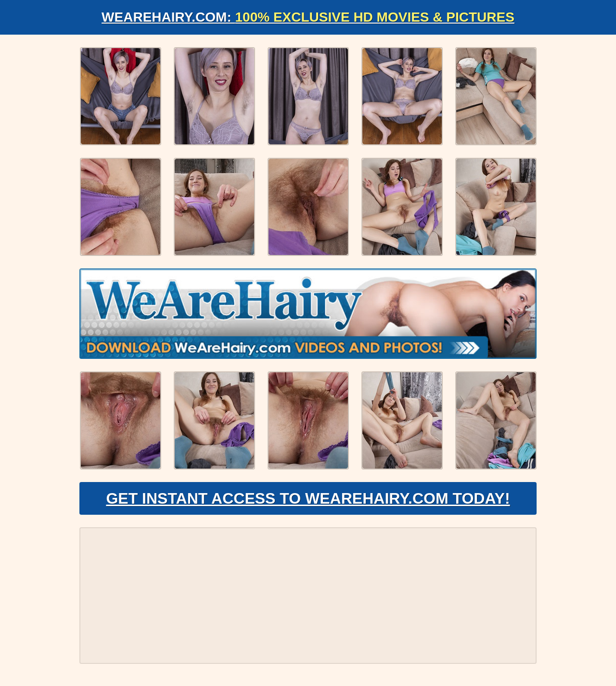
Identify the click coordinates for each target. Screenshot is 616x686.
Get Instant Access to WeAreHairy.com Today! (308, 498)
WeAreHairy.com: (308, 17)
